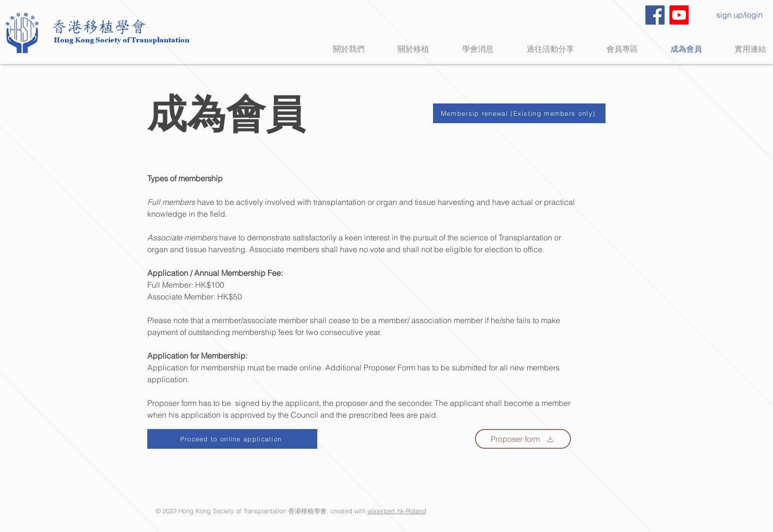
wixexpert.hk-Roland (397, 511)
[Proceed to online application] (232, 439)
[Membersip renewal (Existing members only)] (519, 113)
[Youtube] (679, 15)
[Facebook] (655, 15)
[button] (404, 49)
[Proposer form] (523, 439)
